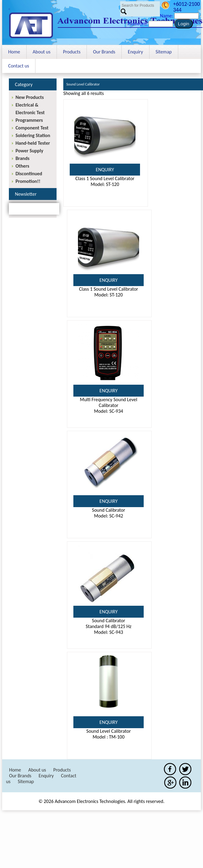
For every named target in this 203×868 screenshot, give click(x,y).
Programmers (29, 120)
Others (22, 166)
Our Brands (104, 52)
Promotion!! (28, 181)
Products (72, 52)
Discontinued (29, 174)
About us (42, 52)
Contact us (19, 66)
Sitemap (164, 52)
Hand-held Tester (33, 143)
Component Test (32, 128)
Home (14, 52)
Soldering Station (33, 135)
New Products (30, 97)
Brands (23, 158)
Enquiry (135, 52)
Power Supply (30, 151)
